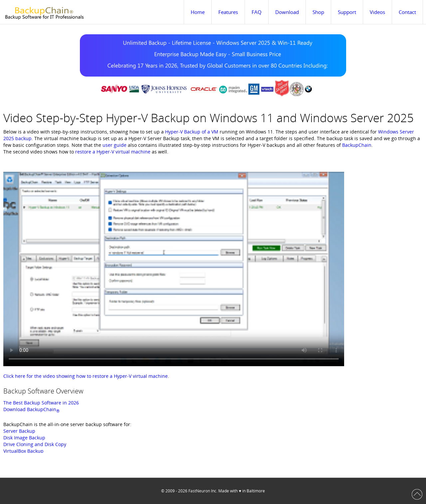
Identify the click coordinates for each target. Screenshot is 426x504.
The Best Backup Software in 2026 (41, 403)
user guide (114, 145)
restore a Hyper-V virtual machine (113, 152)
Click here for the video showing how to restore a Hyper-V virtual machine (86, 376)
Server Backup (19, 431)
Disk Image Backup (24, 438)
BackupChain (357, 145)
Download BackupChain (31, 409)
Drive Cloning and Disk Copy (35, 444)
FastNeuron (199, 491)
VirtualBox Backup (23, 451)
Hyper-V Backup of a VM (192, 132)
